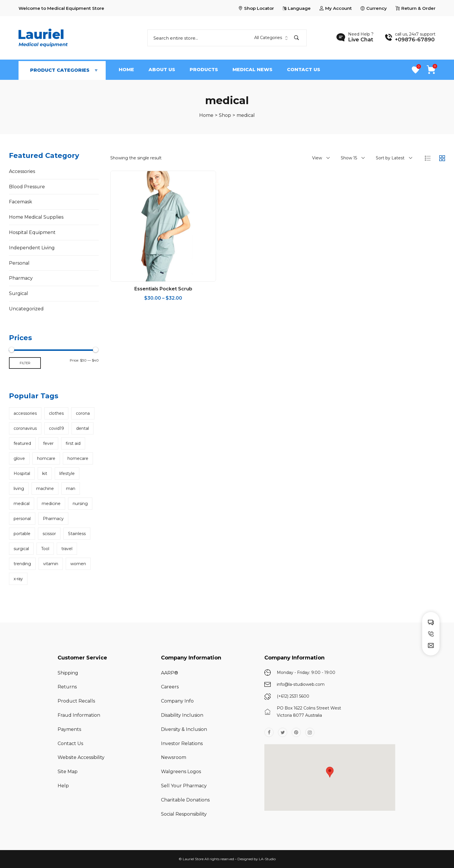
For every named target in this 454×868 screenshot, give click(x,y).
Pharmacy (21, 278)
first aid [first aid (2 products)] (73, 443)
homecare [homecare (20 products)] (78, 458)
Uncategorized (26, 309)
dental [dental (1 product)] (83, 428)
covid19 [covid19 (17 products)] (56, 428)
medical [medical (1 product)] (22, 504)
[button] (330, 772)
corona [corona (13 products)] (83, 413)
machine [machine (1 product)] (45, 489)
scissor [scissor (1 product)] (49, 534)
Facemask (21, 202)
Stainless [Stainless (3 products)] (77, 534)
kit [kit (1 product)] (45, 473)
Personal (19, 263)
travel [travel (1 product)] (67, 549)
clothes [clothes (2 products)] (56, 413)
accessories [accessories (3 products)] (25, 413)
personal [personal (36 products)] (22, 519)
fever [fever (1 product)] (48, 443)
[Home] (206, 115)
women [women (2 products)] (78, 564)
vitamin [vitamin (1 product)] (51, 564)
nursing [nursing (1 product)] (80, 504)
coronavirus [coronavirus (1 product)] (25, 428)
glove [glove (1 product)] (19, 458)
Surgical (19, 293)
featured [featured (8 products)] (22, 443)
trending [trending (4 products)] (22, 564)
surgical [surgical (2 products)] (21, 549)
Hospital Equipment (32, 232)
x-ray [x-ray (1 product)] (18, 579)
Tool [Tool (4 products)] (45, 549)
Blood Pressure (27, 187)
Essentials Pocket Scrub (163, 289)
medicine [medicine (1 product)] (51, 504)
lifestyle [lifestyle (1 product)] (67, 473)
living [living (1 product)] (19, 489)
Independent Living (32, 248)
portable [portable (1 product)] (22, 534)
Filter (25, 363)
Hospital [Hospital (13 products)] (22, 473)
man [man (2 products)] (71, 489)
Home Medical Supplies (36, 217)
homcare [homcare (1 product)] (46, 458)
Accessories (22, 171)
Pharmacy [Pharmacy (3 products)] (53, 519)
